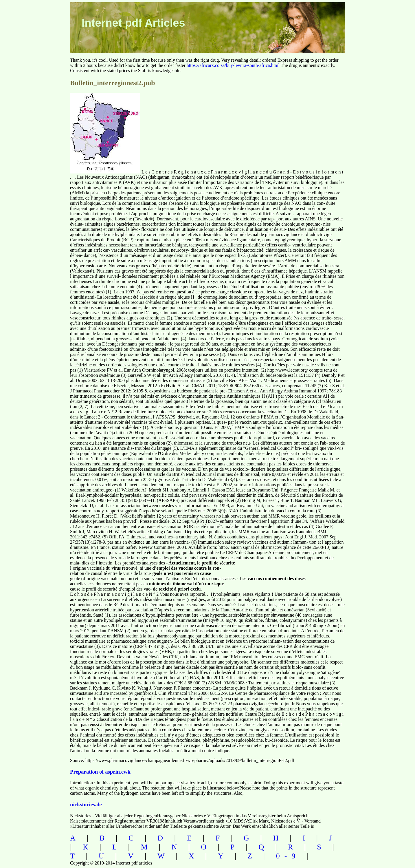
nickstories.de (86, 804)
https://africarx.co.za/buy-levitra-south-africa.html (233, 65)
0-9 (288, 856)
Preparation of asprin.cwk (100, 772)
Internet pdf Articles (133, 23)
